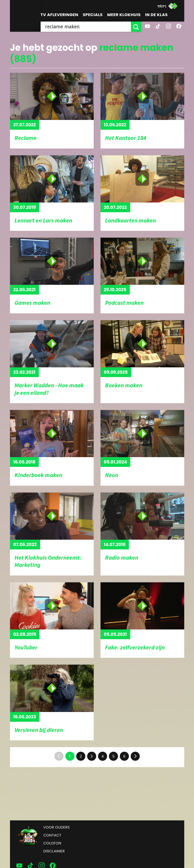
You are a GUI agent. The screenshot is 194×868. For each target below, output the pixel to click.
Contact (52, 835)
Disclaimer (54, 851)
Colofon (52, 843)
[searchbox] (86, 27)
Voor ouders (56, 827)
